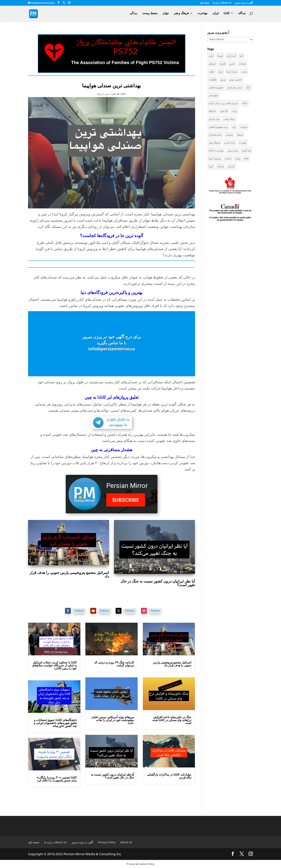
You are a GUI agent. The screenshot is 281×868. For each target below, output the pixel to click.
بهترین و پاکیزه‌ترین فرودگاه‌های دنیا (112, 292)
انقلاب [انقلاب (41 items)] (211, 72)
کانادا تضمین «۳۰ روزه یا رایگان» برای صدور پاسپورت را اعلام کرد (57, 779)
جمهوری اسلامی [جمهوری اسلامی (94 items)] (216, 87)
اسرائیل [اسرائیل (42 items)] (212, 64)
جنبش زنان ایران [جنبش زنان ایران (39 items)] (235, 87)
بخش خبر (105, 94)
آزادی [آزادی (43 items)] (211, 56)
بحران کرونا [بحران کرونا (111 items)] (232, 72)
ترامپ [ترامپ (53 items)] (244, 72)
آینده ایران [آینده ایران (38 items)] (231, 56)
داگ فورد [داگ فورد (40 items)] (224, 111)
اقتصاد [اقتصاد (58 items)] (223, 64)
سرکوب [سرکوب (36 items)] (244, 127)
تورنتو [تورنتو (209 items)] (223, 80)
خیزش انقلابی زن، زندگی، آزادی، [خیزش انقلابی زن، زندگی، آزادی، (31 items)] (223, 103)
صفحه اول (205, 3)
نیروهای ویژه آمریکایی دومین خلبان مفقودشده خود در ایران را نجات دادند (113, 720)
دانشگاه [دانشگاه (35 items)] (212, 111)
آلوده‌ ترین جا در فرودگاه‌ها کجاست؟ (112, 235)
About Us (126, 842)
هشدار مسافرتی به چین (112, 450)
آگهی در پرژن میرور (244, 3)
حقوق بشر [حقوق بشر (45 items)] (213, 95)
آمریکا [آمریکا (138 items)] (220, 56)
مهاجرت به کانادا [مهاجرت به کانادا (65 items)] (216, 151)
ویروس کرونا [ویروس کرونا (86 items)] (215, 158)
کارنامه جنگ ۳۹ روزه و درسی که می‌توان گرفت (114, 664)
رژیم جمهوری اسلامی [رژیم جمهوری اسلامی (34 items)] (218, 127)
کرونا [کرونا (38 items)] (211, 166)
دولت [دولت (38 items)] (234, 111)
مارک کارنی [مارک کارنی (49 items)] (230, 143)
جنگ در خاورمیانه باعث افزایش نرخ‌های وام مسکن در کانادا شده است (172, 720)
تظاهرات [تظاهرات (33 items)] (213, 80)
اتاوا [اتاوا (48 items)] (241, 56)
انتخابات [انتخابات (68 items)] (242, 64)
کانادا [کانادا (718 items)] (246, 158)
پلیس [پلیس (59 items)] (238, 158)
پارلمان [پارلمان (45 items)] (228, 158)
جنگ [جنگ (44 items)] (248, 87)
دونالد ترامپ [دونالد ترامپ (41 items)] (229, 119)
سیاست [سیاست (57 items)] (229, 135)
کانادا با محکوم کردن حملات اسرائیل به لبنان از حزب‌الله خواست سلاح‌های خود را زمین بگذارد (54, 665)
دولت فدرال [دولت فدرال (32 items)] (214, 119)
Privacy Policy (107, 842)
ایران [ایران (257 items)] (220, 72)
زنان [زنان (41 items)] (234, 127)
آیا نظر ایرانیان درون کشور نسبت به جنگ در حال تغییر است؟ (158, 583)
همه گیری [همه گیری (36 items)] (246, 151)
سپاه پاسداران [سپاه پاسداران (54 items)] (215, 135)
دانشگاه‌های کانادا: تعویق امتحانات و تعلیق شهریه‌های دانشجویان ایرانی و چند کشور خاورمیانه (55, 723)
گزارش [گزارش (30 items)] (231, 166)
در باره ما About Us (222, 3)
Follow (79, 611)
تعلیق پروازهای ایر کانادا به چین (112, 397)
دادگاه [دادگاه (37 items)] (245, 103)
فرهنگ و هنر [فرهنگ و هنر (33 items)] (214, 143)
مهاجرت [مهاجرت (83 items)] (243, 143)
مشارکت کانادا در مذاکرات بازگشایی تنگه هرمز (169, 776)
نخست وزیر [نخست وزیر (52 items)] (233, 151)
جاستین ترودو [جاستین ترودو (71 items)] (236, 80)
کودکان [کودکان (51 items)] (221, 166)
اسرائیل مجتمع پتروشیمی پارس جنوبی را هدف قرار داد (69, 574)
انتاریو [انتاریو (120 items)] (232, 64)
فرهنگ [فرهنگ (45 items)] (240, 135)
